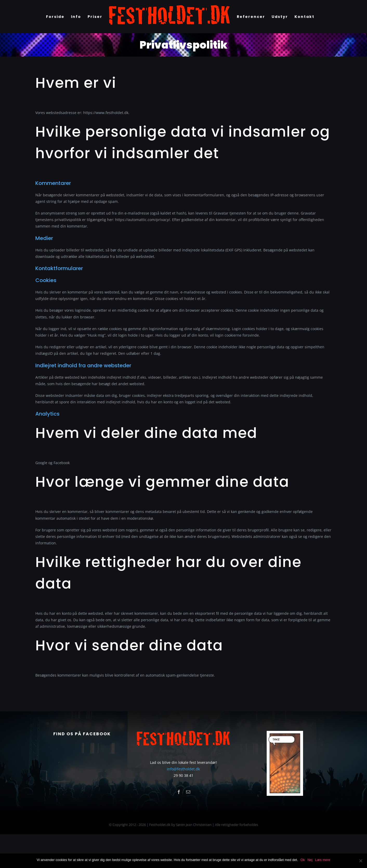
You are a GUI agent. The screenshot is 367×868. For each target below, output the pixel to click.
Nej (310, 860)
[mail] (188, 826)
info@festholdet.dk (183, 803)
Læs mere (323, 860)
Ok (303, 860)
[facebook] (179, 826)
